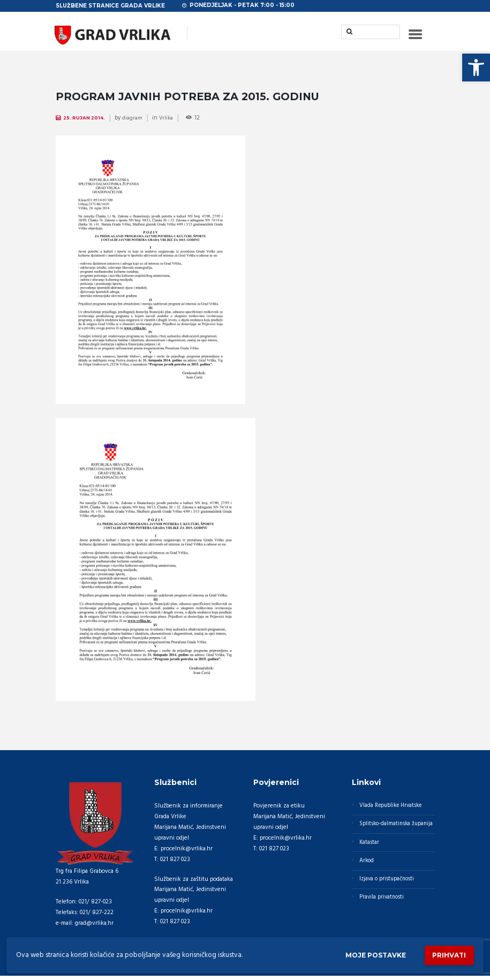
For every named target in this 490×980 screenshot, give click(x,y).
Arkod (368, 880)
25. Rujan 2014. (86, 121)
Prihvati (447, 954)
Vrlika (170, 122)
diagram (136, 122)
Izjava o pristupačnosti (389, 900)
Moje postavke (368, 954)
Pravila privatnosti (383, 919)
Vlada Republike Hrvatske (393, 810)
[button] (476, 68)
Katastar (370, 860)
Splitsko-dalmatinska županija (387, 835)
